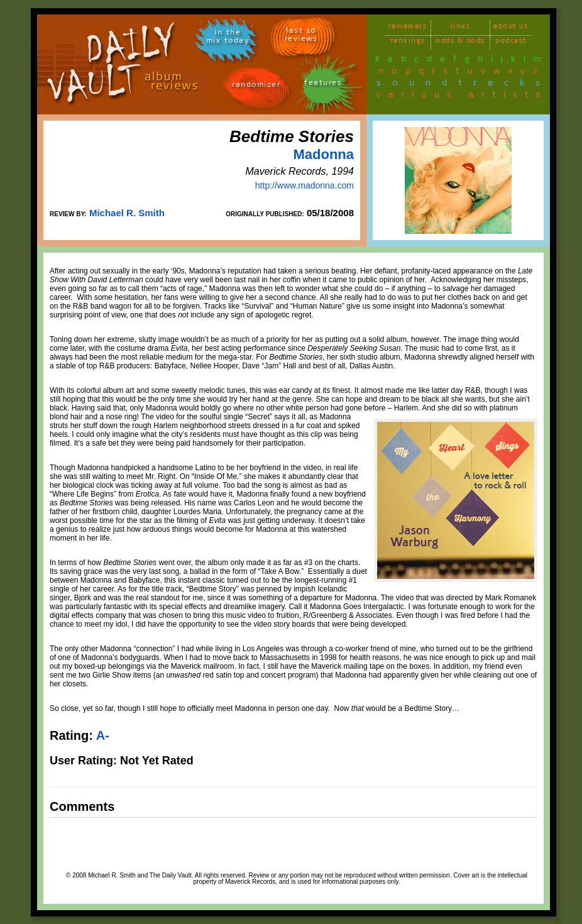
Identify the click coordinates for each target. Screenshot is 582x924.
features (323, 85)
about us (511, 28)
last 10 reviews (301, 36)
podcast (511, 42)
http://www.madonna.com (305, 185)
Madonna (323, 154)
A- (103, 735)
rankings (408, 42)
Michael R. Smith (127, 213)
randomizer (256, 86)
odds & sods (460, 42)
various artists (462, 97)
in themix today (228, 38)
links (461, 28)
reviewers (408, 28)
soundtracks (464, 85)
